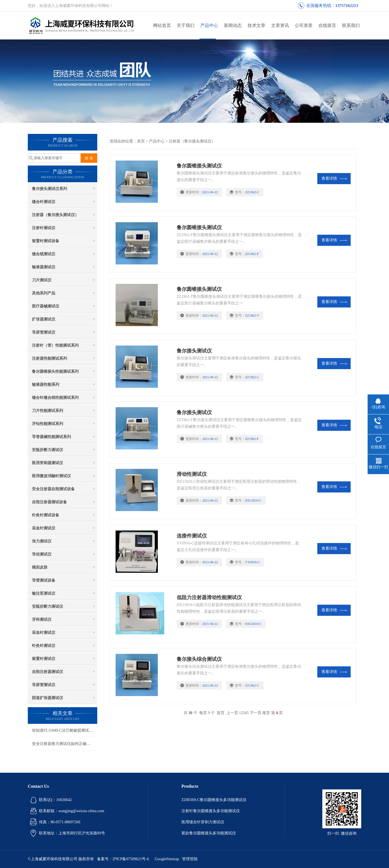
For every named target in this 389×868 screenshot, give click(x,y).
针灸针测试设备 (46, 515)
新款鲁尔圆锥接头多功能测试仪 (209, 833)
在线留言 (327, 25)
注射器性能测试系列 (49, 358)
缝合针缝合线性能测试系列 (55, 398)
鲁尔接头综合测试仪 (199, 659)
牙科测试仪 (42, 620)
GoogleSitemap (167, 859)
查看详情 (334, 178)
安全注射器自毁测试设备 (53, 489)
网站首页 (162, 25)
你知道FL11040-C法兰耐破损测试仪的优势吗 (65, 730)
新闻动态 (233, 25)
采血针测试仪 (44, 528)
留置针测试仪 (44, 659)
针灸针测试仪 (44, 646)
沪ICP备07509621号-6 (131, 859)
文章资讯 (280, 25)
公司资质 (304, 25)
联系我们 (351, 25)
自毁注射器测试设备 (49, 502)
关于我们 (186, 25)
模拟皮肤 (40, 567)
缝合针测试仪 (44, 202)
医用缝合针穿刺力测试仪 (203, 822)
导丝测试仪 (42, 554)
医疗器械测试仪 (46, 306)
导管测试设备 (44, 580)
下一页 (256, 713)
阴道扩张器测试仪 (48, 698)
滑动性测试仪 (192, 474)
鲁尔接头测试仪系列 (49, 189)
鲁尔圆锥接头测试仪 (199, 166)
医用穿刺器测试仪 (48, 463)
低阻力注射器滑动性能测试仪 (209, 597)
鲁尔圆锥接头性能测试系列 (55, 372)
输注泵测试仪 (44, 593)
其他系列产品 (44, 293)
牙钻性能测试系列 (48, 424)
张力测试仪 (42, 541)
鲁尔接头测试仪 (194, 351)
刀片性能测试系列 (48, 411)
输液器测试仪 (44, 267)
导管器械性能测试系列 (51, 437)
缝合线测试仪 (44, 254)
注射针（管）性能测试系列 (55, 345)
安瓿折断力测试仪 (48, 450)
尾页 (266, 713)
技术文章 (256, 25)
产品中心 (209, 25)
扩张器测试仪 (44, 319)
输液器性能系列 (46, 385)
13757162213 (347, 6)
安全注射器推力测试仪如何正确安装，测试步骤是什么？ (65, 744)
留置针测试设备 (46, 241)
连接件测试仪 (192, 536)
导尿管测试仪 (44, 332)
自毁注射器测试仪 (48, 672)
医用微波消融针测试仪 (51, 476)
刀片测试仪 (42, 280)
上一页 (232, 713)
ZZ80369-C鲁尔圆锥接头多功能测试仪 (214, 800)
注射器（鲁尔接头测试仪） (55, 215)
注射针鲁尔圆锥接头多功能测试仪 (211, 811)
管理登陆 (190, 859)
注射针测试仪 (44, 228)
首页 (141, 141)
